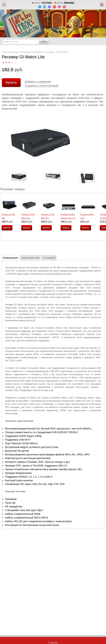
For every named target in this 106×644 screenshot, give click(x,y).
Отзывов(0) (49, 258)
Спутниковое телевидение (32, 52)
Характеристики (30, 258)
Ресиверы (50, 52)
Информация (10, 258)
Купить (11, 83)
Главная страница (10, 52)
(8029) (64, 3)
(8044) (42, 3)
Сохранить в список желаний (41, 86)
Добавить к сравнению (38, 82)
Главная (53, 643)
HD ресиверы (62, 52)
